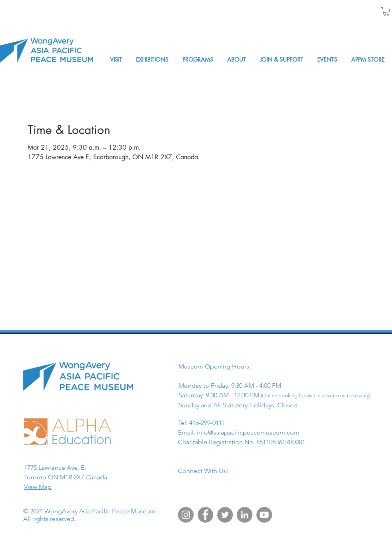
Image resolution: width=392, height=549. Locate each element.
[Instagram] (186, 515)
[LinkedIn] (245, 515)
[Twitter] (225, 515)
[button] (386, 11)
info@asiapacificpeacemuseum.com (248, 432)
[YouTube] (264, 515)
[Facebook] (205, 515)
